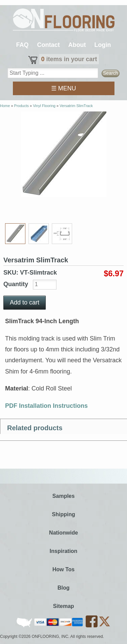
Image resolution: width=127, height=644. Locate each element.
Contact (49, 45)
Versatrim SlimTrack (76, 106)
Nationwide (63, 533)
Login (103, 45)
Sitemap (63, 606)
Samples (64, 496)
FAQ (22, 45)
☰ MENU (64, 88)
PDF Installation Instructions (46, 406)
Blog (64, 588)
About (77, 45)
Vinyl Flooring (44, 106)
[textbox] (53, 73)
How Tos (63, 569)
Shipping (63, 514)
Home (5, 106)
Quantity (17, 284)
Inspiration (64, 551)
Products (22, 106)
